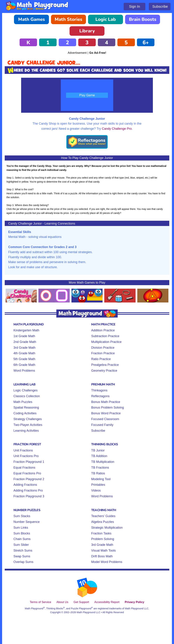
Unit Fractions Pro (26, 456)
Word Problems (24, 371)
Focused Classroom (105, 419)
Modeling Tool (101, 479)
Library (87, 31)
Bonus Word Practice (106, 413)
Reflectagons (100, 396)
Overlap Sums (23, 562)
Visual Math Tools (103, 551)
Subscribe (160, 6)
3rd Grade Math (24, 348)
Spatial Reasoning (26, 408)
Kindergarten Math (26, 330)
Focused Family (102, 425)
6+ (146, 43)
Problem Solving (103, 539)
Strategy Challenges (28, 419)
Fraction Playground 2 (29, 479)
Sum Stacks (22, 516)
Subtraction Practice (105, 336)
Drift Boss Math (102, 556)
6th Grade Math (24, 365)
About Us (62, 602)
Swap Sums (22, 556)
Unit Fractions (23, 450)
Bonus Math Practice (106, 402)
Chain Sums (22, 539)
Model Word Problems (107, 562)
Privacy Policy (135, 602)
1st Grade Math (24, 336)
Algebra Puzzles (103, 522)
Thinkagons (99, 390)
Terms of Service (40, 602)
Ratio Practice (101, 359)
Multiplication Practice (106, 342)
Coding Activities (25, 413)
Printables (98, 485)
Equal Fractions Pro (27, 473)
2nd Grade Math (25, 342)
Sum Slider (21, 545)
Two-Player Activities (28, 425)
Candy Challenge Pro (117, 129)
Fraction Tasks (101, 533)
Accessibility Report (107, 602)
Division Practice (103, 348)
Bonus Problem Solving (108, 408)
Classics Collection (27, 396)
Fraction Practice (103, 353)
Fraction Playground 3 (29, 496)
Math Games (32, 19)
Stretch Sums (23, 551)
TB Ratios (98, 473)
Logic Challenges (26, 390)
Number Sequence (27, 522)
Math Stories (68, 19)
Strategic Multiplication (107, 528)
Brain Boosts (143, 19)
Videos (96, 490)
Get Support (81, 602)
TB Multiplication (103, 462)
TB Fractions (100, 468)
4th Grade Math (24, 353)
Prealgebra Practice (105, 365)
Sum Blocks (22, 533)
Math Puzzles (23, 402)
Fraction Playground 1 (29, 462)
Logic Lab (106, 19)
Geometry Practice (104, 371)
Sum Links (21, 528)
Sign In (135, 6)
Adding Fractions (25, 485)
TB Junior (98, 450)
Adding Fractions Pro (28, 490)
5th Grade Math (24, 359)
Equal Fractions (24, 468)
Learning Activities (26, 431)
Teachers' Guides (103, 516)
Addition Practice (103, 330)
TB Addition (99, 456)
